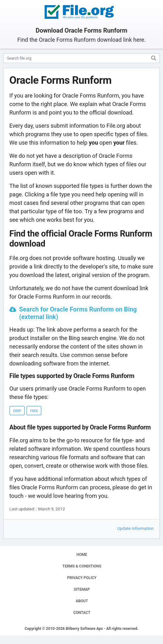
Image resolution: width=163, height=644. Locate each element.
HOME (82, 555)
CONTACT (82, 613)
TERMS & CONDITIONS (82, 566)
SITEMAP (82, 589)
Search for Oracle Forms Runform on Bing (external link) (78, 313)
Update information (135, 528)
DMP (17, 411)
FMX (34, 411)
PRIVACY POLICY (82, 578)
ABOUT (82, 601)
